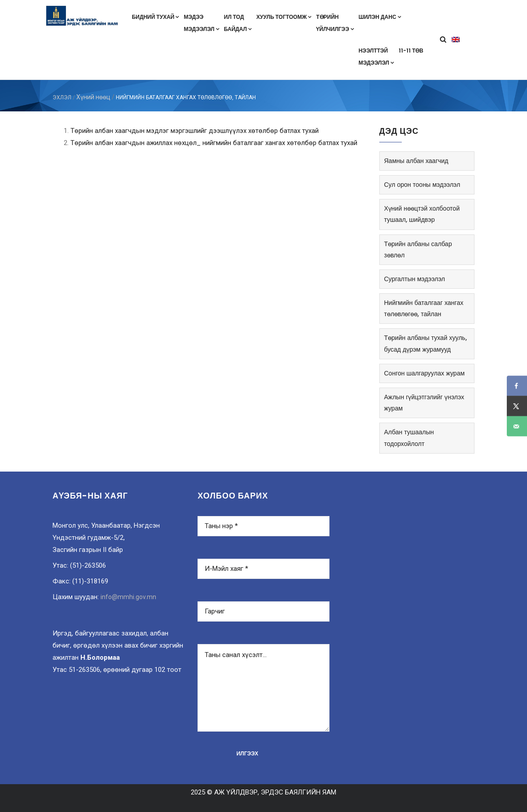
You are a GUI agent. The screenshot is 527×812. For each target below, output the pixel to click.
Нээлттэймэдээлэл (376, 57)
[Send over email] (517, 426)
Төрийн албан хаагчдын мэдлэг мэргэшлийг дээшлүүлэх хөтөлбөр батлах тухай (195, 131)
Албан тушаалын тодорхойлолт (409, 438)
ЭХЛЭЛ (62, 97)
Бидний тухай (156, 17)
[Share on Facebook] (517, 386)
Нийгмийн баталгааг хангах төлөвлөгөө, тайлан (424, 308)
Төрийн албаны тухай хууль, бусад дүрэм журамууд (426, 343)
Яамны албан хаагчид (416, 161)
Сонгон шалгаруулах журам (425, 373)
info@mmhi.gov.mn (128, 597)
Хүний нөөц (93, 97)
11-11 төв (411, 51)
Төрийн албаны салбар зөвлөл (418, 249)
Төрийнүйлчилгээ (335, 23)
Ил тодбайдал (238, 23)
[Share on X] (517, 406)
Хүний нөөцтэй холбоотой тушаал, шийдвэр (422, 214)
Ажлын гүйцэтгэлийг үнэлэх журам (424, 403)
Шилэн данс (380, 17)
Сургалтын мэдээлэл (415, 279)
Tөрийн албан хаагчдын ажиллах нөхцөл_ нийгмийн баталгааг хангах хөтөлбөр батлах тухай (214, 143)
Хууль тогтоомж (284, 17)
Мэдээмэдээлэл (201, 23)
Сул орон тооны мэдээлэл (422, 185)
